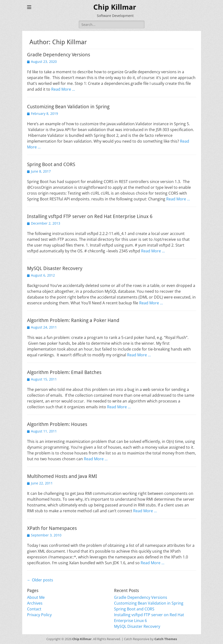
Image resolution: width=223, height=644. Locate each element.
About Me (36, 597)
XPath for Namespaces (52, 528)
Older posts (40, 580)
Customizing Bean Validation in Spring (68, 107)
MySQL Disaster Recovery (55, 268)
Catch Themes (166, 639)
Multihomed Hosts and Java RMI (62, 476)
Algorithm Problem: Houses (57, 424)
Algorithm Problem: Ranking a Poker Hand (73, 320)
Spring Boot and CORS (51, 164)
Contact (34, 609)
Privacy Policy (39, 615)
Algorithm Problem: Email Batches (64, 372)
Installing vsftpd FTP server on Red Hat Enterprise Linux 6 (90, 216)
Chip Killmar (115, 7)
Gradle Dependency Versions (59, 55)
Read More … (63, 89)
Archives (35, 603)
